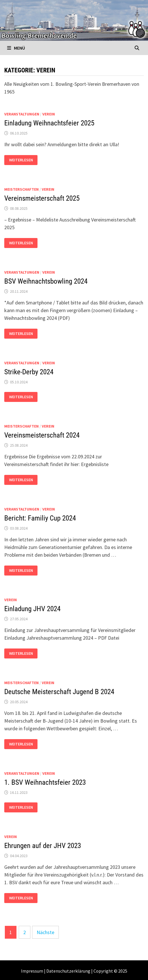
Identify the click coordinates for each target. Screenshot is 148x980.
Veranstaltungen (22, 114)
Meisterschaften (21, 189)
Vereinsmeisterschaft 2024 (42, 435)
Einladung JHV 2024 (32, 609)
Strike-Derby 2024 (29, 372)
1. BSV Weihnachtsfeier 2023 (45, 782)
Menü (16, 48)
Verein (49, 114)
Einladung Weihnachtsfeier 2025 (49, 123)
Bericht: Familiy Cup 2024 (40, 518)
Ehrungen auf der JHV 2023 (43, 846)
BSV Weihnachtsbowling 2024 (46, 281)
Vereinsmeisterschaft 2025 (42, 198)
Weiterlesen (23, 160)
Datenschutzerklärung (68, 971)
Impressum (32, 971)
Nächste (45, 932)
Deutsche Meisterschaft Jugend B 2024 (59, 692)
